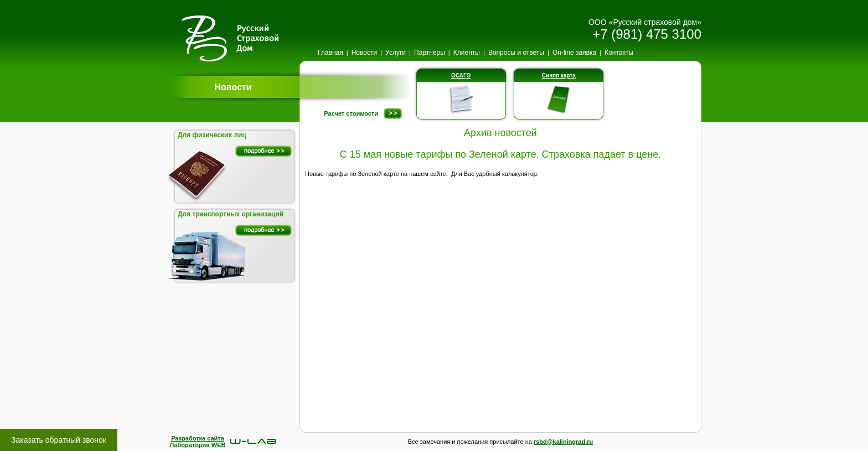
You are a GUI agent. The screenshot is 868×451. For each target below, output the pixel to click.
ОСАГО (461, 76)
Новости (364, 53)
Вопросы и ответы (516, 53)
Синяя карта (559, 76)
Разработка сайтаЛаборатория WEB (197, 442)
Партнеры (430, 53)
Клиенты (467, 53)
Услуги (396, 53)
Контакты (619, 53)
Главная (330, 53)
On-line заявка (574, 53)
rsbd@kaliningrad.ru (563, 442)
